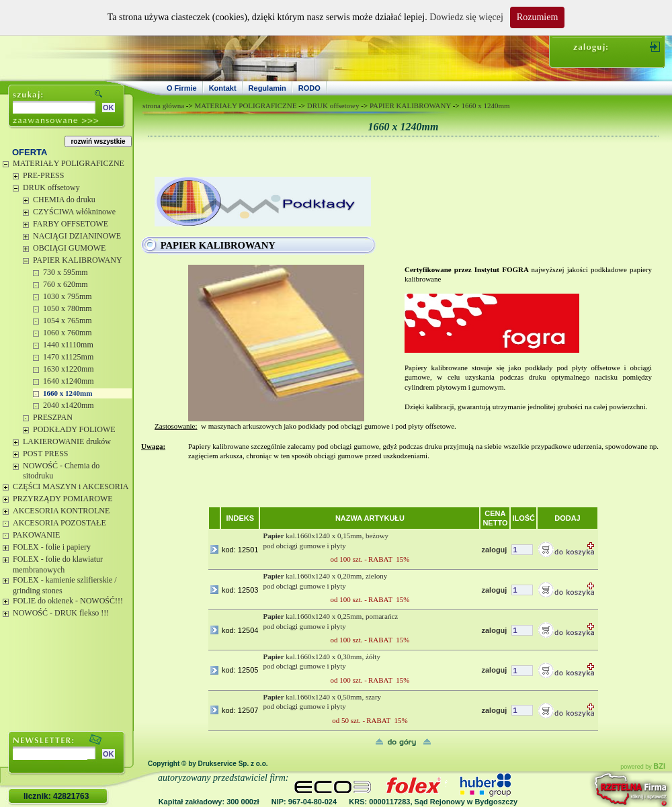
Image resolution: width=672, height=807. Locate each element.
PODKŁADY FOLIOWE (74, 429)
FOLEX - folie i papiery (52, 547)
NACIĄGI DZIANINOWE (77, 236)
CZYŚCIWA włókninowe (74, 212)
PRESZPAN (53, 417)
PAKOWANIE (36, 535)
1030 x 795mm (68, 296)
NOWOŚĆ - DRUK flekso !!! (61, 613)
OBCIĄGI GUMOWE (69, 248)
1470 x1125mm (68, 357)
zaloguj (494, 550)
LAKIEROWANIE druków (67, 441)
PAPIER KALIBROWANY (78, 260)
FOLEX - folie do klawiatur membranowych (58, 564)
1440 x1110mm (68, 345)
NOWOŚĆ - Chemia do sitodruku (61, 471)
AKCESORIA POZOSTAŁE (59, 523)
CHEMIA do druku (64, 200)
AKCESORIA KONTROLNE (61, 511)
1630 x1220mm (69, 369)
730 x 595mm (66, 272)
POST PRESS (45, 454)
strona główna (163, 105)
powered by (643, 767)
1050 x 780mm (68, 308)
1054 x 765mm (68, 321)
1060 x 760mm (68, 333)
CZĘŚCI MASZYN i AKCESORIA (71, 486)
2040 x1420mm (69, 405)
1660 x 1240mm (68, 393)
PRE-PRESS (43, 175)
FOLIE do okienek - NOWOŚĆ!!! (68, 601)
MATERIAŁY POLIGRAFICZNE (69, 163)
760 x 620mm (66, 284)
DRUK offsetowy (51, 187)
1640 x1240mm (69, 381)
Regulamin (267, 88)
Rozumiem (537, 17)
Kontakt (223, 88)
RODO (309, 88)
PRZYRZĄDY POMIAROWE (63, 499)
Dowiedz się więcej (466, 17)
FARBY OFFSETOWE (71, 224)
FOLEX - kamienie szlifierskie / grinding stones (65, 585)
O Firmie (182, 88)
